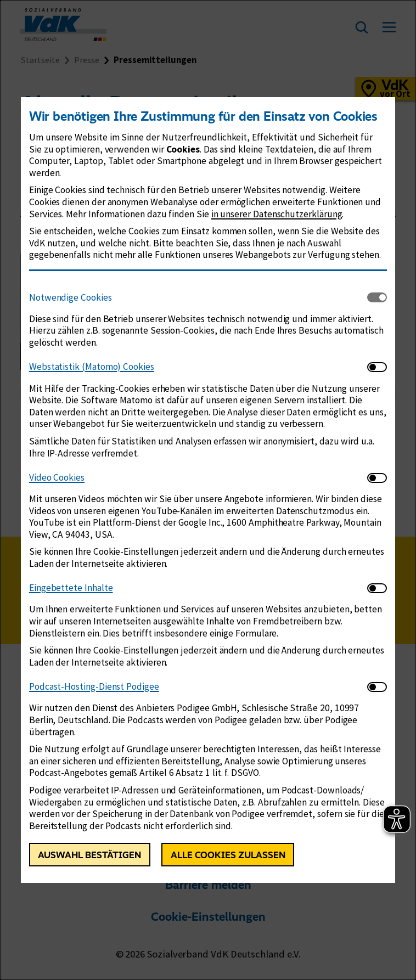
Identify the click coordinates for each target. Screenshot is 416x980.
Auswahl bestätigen (89, 855)
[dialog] (208, 490)
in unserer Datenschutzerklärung (277, 214)
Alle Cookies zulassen (228, 855)
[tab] (198, 298)
